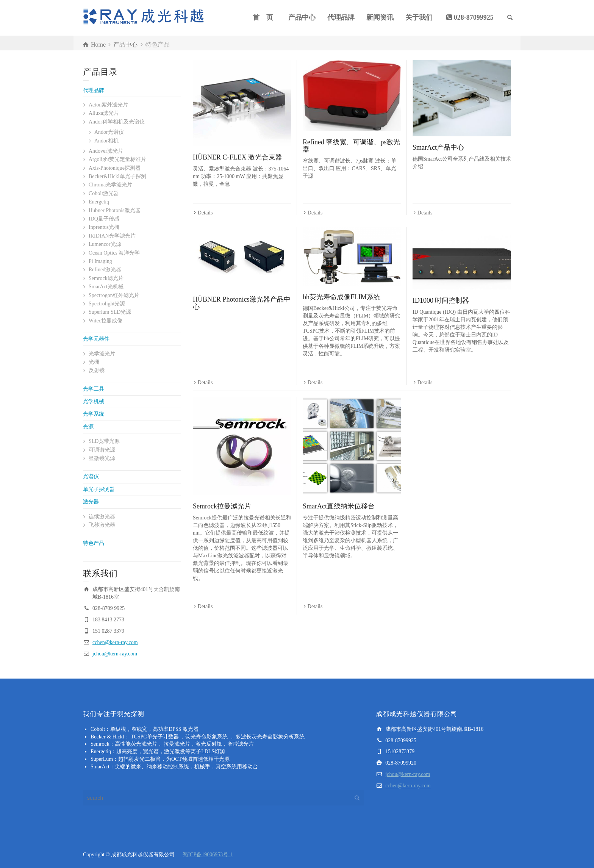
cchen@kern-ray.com (115, 642)
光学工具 (94, 389)
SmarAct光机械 (106, 287)
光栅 (94, 362)
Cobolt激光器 (104, 193)
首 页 (263, 17)
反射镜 (97, 370)
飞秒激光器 (102, 525)
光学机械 (94, 401)
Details (205, 213)
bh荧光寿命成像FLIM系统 (342, 297)
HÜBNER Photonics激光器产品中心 (242, 303)
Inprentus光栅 (104, 227)
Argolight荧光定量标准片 (117, 159)
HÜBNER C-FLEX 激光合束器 (238, 157)
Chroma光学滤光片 (110, 185)
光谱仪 (91, 476)
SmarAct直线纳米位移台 (339, 506)
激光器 (91, 502)
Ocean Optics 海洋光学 (114, 253)
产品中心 (302, 17)
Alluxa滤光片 (104, 113)
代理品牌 (341, 17)
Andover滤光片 (106, 151)
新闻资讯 (380, 17)
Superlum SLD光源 (110, 312)
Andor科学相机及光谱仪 (117, 122)
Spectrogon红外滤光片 (114, 295)
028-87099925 (474, 17)
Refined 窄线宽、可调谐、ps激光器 (351, 146)
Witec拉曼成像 (106, 321)
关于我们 (419, 17)
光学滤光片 (102, 354)
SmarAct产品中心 (438, 147)
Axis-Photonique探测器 (115, 168)
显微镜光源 (102, 458)
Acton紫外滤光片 (108, 105)
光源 (88, 427)
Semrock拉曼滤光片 (222, 506)
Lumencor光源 (105, 244)
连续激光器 (102, 517)
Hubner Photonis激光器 (115, 210)
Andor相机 (106, 141)
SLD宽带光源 (104, 441)
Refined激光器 (105, 270)
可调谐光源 (102, 450)
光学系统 (94, 414)
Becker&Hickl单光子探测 (117, 176)
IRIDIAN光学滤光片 (112, 236)
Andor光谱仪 (109, 132)
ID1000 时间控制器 (441, 300)
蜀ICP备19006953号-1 (207, 855)
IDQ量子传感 (104, 219)
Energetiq (99, 202)
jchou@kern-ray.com (115, 654)
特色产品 (94, 543)
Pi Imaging (100, 261)
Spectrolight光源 (107, 304)
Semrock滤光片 (106, 278)
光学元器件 (96, 339)
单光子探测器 (99, 489)
